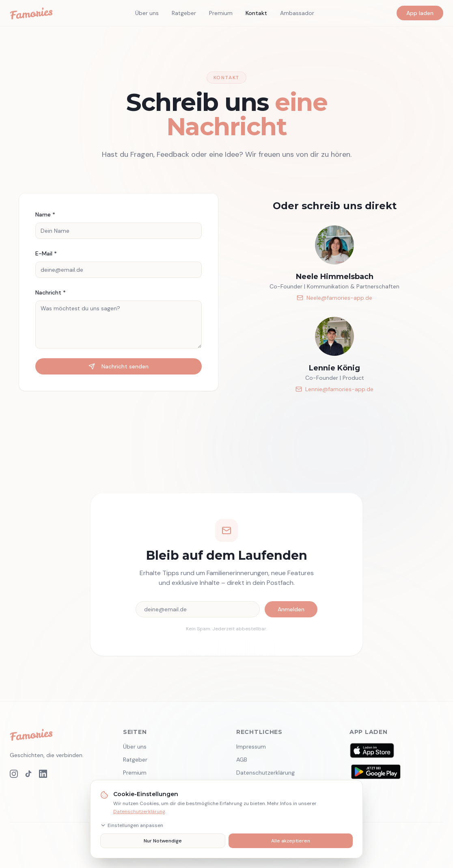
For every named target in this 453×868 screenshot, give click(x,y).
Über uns (147, 13)
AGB (242, 760)
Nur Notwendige (163, 841)
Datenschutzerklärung (139, 812)
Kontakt (256, 13)
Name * (45, 214)
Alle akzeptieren (291, 841)
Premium (221, 13)
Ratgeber (184, 13)
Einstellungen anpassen (132, 825)
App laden (420, 13)
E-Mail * (46, 253)
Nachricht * (51, 292)
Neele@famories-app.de (334, 298)
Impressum (251, 747)
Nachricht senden (119, 366)
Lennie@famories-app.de (334, 389)
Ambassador (297, 13)
